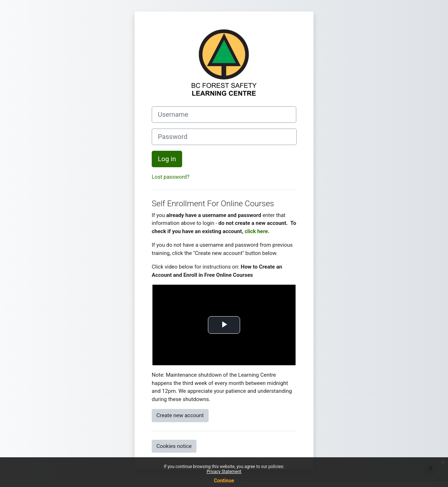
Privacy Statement (224, 472)
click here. (257, 231)
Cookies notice (174, 446)
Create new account (180, 415)
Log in (167, 159)
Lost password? (171, 177)
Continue (224, 481)
